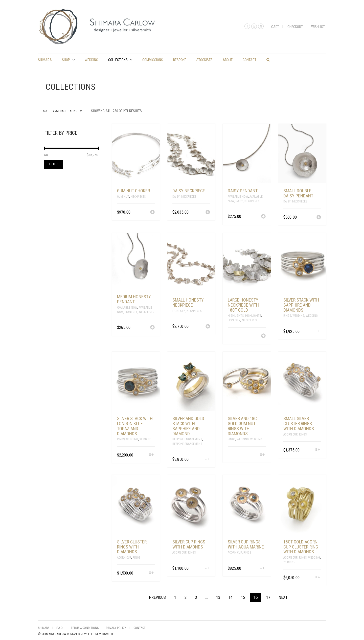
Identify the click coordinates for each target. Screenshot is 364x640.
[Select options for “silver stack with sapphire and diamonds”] (318, 332)
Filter (53, 164)
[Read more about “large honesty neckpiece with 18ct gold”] (263, 336)
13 (218, 597)
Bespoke (180, 60)
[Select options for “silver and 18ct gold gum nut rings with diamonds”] (262, 455)
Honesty (131, 312)
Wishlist (318, 27)
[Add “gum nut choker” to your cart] (152, 213)
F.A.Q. (60, 628)
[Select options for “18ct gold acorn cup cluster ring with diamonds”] (318, 578)
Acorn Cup (290, 435)
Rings (287, 316)
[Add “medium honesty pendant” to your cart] (152, 328)
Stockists (204, 60)
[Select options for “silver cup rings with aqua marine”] (262, 568)
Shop (66, 60)
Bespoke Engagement (187, 439)
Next (283, 597)
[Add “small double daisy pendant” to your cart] (319, 218)
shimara (45, 60)
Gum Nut (123, 197)
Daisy (176, 197)
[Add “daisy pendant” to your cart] (263, 217)
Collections (118, 60)
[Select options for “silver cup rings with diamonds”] (207, 568)
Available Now (238, 197)
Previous (157, 597)
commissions (153, 60)
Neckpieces (138, 197)
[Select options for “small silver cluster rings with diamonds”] (318, 450)
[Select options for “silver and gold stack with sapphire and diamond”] (207, 459)
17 (268, 597)
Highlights (236, 316)
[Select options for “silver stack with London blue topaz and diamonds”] (152, 455)
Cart (275, 27)
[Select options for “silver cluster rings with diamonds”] (152, 573)
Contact (249, 60)
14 (231, 597)
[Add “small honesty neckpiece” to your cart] (208, 327)
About (228, 60)
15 (243, 597)
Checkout (295, 27)
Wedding (91, 60)
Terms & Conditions (85, 628)
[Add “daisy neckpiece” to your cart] (208, 213)
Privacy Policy (116, 628)
